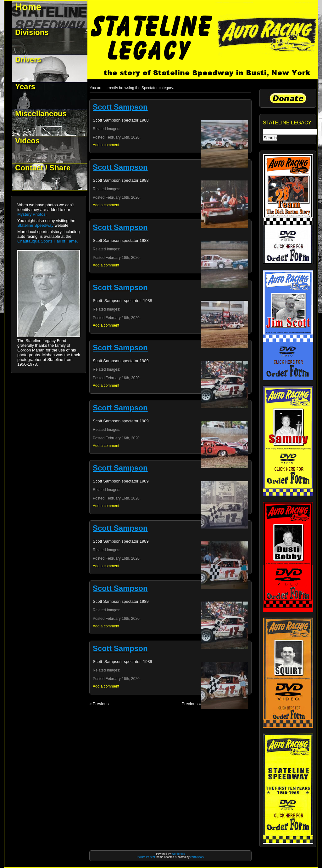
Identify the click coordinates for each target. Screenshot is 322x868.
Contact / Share (43, 168)
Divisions (32, 32)
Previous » (191, 704)
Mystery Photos (31, 214)
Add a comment (106, 145)
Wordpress (178, 854)
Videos (27, 141)
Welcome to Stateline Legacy (50, 14)
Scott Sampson (120, 107)
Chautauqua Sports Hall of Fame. (48, 241)
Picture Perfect (146, 857)
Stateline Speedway (35, 225)
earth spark (197, 857)
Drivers (28, 59)
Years (25, 86)
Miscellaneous (41, 114)
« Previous (99, 704)
